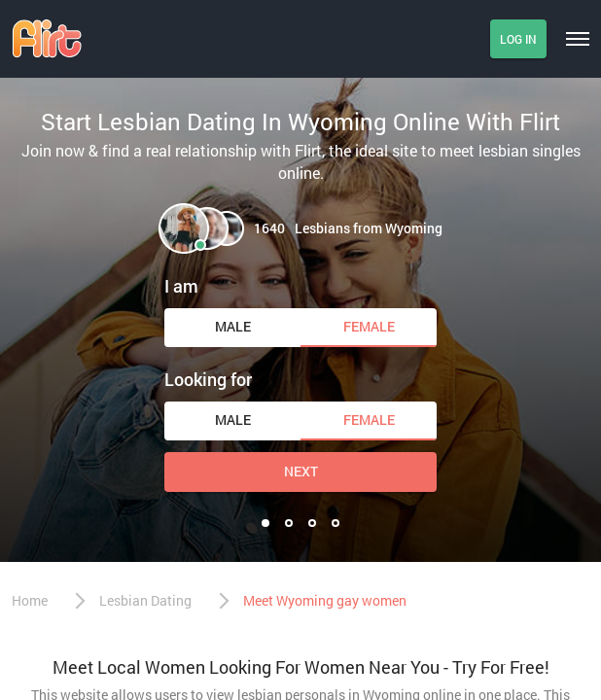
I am (181, 286)
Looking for (208, 379)
